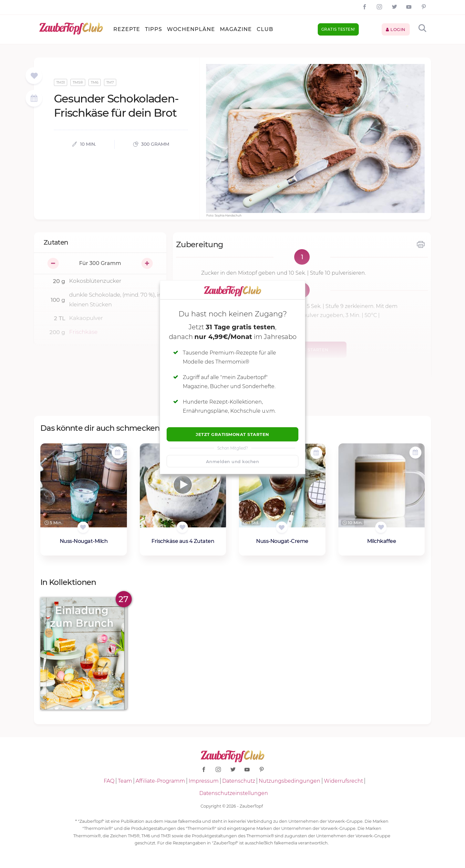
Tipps (154, 29)
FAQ (109, 781)
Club (265, 29)
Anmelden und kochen (233, 461)
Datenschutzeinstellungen (234, 793)
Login (396, 29)
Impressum (204, 781)
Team (125, 781)
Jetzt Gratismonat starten (232, 434)
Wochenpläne (191, 29)
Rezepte (127, 29)
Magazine (236, 29)
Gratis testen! (338, 29)
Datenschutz (239, 781)
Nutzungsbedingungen (289, 781)
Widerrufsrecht (343, 781)
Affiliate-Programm (160, 781)
